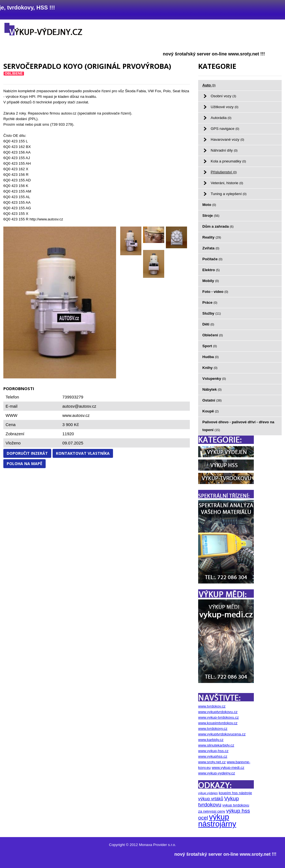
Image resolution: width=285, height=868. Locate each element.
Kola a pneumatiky (228, 161)
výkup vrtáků (211, 799)
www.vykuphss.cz (213, 756)
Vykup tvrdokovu (218, 802)
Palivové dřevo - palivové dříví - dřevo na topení (238, 426)
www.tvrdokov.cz (212, 706)
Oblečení (213, 335)
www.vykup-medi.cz (228, 768)
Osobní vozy (223, 96)
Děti (208, 324)
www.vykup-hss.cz (213, 751)
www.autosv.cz (76, 415)
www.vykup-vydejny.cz (217, 773)
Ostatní (212, 400)
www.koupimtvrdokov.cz (218, 723)
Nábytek (212, 389)
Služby (212, 313)
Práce (210, 302)
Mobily (211, 281)
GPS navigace (225, 129)
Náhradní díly (224, 150)
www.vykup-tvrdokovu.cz (218, 717)
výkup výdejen (208, 793)
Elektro (211, 270)
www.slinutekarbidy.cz (216, 745)
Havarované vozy (227, 139)
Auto (209, 85)
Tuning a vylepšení (229, 194)
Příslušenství (224, 172)
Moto (209, 205)
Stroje (211, 216)
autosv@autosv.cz (79, 406)
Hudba (211, 357)
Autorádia (221, 118)
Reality (212, 237)
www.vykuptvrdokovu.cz (218, 712)
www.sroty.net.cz (212, 762)
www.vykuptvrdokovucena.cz (222, 734)
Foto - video (215, 292)
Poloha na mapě (24, 464)
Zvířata (211, 248)
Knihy (210, 368)
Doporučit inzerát (27, 453)
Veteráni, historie (227, 183)
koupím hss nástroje (235, 793)
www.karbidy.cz (211, 740)
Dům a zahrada (218, 226)
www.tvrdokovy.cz (213, 729)
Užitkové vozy (225, 107)
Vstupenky (214, 379)
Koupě (211, 411)
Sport (210, 346)
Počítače (212, 259)
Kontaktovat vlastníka (83, 453)
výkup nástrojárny (217, 820)
